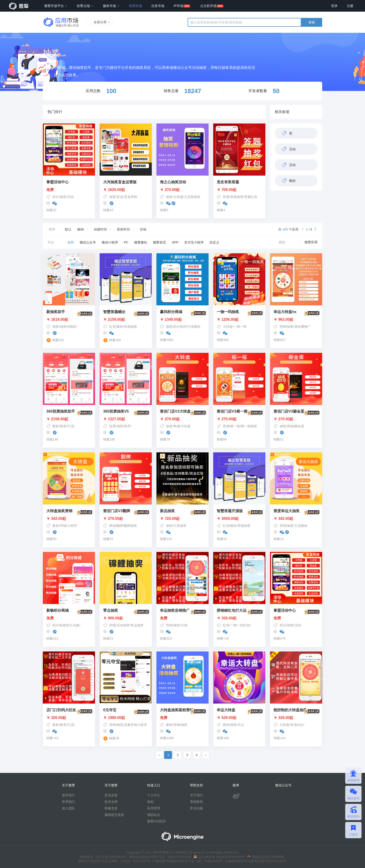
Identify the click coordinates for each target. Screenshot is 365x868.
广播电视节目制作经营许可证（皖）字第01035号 (187, 861)
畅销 (81, 229)
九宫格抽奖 (192, 197)
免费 (50, 190)
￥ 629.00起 (239, 718)
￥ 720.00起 (182, 519)
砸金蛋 (299, 426)
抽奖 (63, 197)
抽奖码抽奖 (68, 327)
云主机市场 (208, 6)
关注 (241, 725)
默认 (68, 229)
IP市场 (178, 6)
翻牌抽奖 (131, 526)
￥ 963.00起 (296, 320)
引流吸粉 (194, 327)
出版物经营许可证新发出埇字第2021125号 (255, 861)
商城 (177, 426)
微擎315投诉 (156, 821)
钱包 (150, 802)
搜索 (312, 22)
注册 (350, 6)
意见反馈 (111, 795)
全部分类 (102, 22)
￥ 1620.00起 (114, 190)
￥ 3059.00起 (239, 519)
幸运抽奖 (137, 625)
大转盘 (178, 197)
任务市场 (158, 6)
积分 (56, 197)
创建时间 (100, 229)
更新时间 (123, 229)
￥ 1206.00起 (239, 320)
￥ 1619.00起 (69, 320)
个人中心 (154, 795)
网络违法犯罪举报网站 (266, 857)
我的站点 (154, 815)
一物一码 (240, 327)
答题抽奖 (237, 197)
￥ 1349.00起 (182, 320)
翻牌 (120, 526)
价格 (143, 229)
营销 (283, 327)
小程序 (72, 526)
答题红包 (251, 197)
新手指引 (68, 795)
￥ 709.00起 (227, 190)
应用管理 (154, 808)
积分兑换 (73, 625)
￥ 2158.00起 (69, 419)
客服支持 (111, 808)
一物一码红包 (240, 625)
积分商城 (59, 625)
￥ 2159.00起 (126, 320)
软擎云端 (85, 6)
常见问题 (196, 808)
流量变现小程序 (135, 725)
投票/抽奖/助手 (120, 426)
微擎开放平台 (56, 6)
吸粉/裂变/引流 (63, 426)
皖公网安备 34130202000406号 (219, 857)
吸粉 (120, 327)
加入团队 (68, 808)
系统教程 (196, 802)
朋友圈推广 (303, 327)
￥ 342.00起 (69, 519)
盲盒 (120, 197)
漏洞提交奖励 (114, 815)
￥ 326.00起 (239, 618)
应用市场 (135, 6)
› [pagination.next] (206, 755)
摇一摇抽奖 (249, 426)
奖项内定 (297, 725)
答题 (226, 197)
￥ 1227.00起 (126, 419)
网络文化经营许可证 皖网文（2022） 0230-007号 (114, 861)
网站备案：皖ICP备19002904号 (103, 857)
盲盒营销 (131, 197)
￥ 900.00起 (126, 618)
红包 (112, 327)
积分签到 (180, 327)
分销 (184, 625)
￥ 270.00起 (170, 190)
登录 (334, 6)
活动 (71, 197)
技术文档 (111, 802)
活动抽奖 (123, 625)
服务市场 (111, 6)
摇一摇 (235, 426)
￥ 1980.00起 (126, 718)
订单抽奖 (180, 526)
